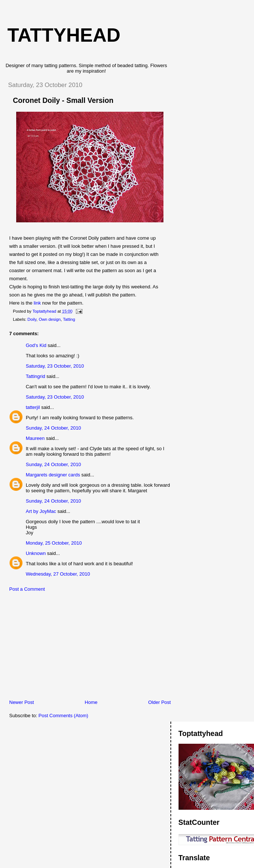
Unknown (36, 553)
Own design (50, 319)
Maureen (35, 438)
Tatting (69, 319)
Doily (32, 319)
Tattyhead (64, 35)
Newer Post (22, 702)
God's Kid (36, 345)
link (37, 303)
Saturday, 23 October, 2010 (55, 366)
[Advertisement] (57, 647)
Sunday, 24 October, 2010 (53, 428)
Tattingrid (36, 376)
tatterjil (33, 407)
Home (91, 702)
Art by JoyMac (41, 511)
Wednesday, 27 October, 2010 (58, 574)
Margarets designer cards (53, 475)
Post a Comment (27, 589)
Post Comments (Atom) (63, 716)
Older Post (160, 702)
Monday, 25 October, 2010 (54, 543)
